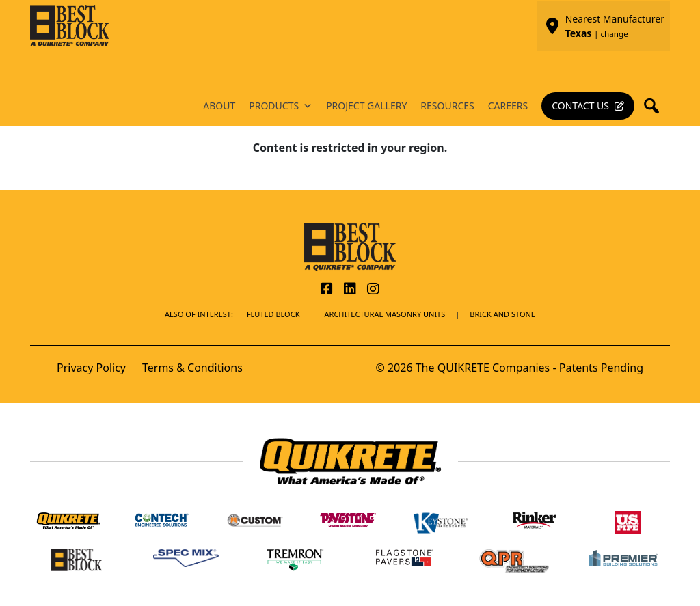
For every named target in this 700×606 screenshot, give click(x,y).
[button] (656, 106)
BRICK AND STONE (502, 314)
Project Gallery (366, 106)
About (219, 106)
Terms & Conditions (192, 368)
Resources (447, 106)
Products (281, 106)
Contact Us (580, 106)
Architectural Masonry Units (385, 314)
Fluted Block (273, 314)
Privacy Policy (91, 368)
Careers (508, 106)
